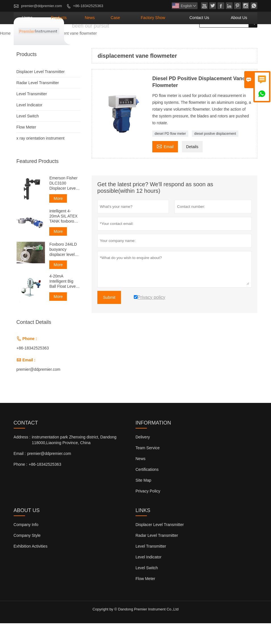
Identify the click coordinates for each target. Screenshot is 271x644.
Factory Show (178, 38)
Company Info (26, 545)
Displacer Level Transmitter (41, 92)
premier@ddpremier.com (41, 6)
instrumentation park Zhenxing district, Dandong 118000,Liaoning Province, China (74, 461)
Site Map (143, 501)
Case (150, 38)
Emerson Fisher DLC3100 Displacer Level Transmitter (63, 204)
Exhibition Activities (31, 567)
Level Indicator (29, 126)
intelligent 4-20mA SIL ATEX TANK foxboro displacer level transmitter (63, 237)
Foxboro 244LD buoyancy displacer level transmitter (63, 270)
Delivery (143, 458)
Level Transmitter (32, 115)
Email (165, 167)
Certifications (147, 490)
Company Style (27, 556)
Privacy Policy (148, 512)
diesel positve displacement (215, 154)
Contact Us (213, 38)
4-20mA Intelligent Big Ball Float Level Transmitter (63, 302)
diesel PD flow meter (170, 154)
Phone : (20, 485)
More (58, 219)
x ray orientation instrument (41, 159)
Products (106, 38)
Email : (20, 474)
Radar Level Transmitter (38, 103)
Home (82, 38)
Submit (109, 318)
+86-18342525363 (88, 6)
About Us (243, 38)
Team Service (148, 469)
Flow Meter (26, 148)
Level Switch (28, 137)
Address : (22, 458)
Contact (26, 444)
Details (192, 167)
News (130, 38)
